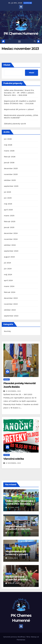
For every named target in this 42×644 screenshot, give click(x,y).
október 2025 (10, 180)
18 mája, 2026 (13, 583)
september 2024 (11, 251)
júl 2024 (7, 263)
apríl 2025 (8, 210)
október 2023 (10, 310)
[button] (35, 41)
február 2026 (10, 157)
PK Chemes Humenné (21, 34)
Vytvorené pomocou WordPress (14, 637)
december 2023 (11, 298)
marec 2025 (9, 216)
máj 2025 (8, 204)
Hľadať (7, 65)
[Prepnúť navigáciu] (19, 41)
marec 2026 (9, 151)
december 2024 (11, 233)
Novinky (7, 331)
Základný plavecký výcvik (15, 124)
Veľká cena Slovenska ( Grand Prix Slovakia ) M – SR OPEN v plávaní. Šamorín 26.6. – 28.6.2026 (19, 93)
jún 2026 (8, 139)
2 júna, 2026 (13, 558)
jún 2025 (8, 198)
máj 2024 (8, 275)
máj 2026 (8, 145)
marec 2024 (9, 286)
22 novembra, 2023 (13, 463)
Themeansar (21, 640)
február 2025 (10, 221)
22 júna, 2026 (13, 533)
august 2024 (9, 257)
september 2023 (11, 316)
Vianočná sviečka (14, 459)
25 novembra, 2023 (13, 391)
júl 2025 (7, 192)
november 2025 (11, 174)
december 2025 (11, 168)
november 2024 (11, 239)
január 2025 (9, 227)
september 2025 (11, 186)
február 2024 (10, 292)
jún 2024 (8, 269)
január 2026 (9, 163)
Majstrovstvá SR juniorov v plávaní (19, 109)
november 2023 (11, 304)
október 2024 (10, 245)
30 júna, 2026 (13, 508)
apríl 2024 (8, 280)
